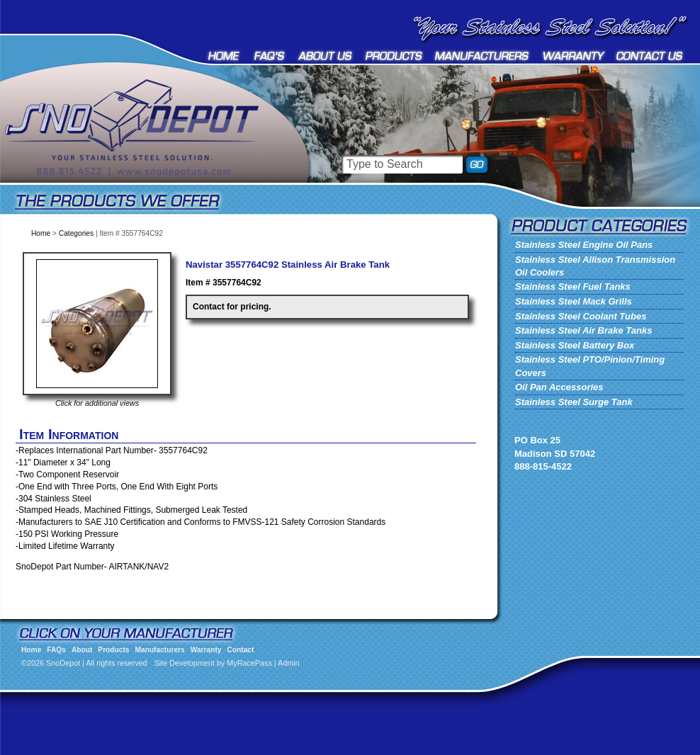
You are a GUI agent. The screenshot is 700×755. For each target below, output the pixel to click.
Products (394, 56)
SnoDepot (149, 149)
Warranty (574, 56)
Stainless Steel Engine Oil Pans (584, 245)
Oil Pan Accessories (559, 387)
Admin (289, 663)
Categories (76, 233)
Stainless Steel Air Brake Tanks (583, 330)
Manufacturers (483, 56)
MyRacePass (249, 663)
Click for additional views (97, 403)
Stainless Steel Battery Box (575, 345)
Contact (650, 56)
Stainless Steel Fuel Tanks (573, 286)
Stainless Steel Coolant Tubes (581, 316)
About (326, 56)
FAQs (270, 56)
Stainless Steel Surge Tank (574, 402)
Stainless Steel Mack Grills (574, 301)
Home (225, 56)
